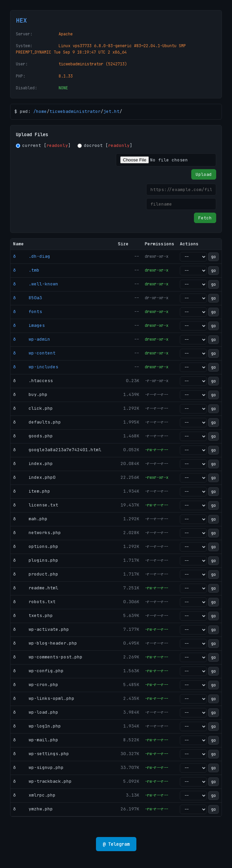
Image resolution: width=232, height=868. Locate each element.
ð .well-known (36, 284)
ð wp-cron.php (36, 685)
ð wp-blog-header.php (45, 643)
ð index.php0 (34, 477)
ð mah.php (30, 519)
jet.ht (111, 111)
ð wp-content (34, 353)
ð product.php (36, 574)
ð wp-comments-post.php (48, 657)
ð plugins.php (36, 560)
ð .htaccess (33, 381)
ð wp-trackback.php (42, 781)
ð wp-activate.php (41, 629)
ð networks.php (37, 533)
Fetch (205, 218)
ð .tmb (26, 270)
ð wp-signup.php (38, 767)
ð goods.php (33, 436)
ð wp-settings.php (41, 754)
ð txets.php (33, 615)
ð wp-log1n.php (37, 726)
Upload (204, 174)
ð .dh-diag (32, 256)
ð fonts (28, 312)
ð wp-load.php (36, 712)
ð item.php (32, 491)
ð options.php (36, 546)
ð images (29, 325)
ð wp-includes (36, 367)
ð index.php (33, 463)
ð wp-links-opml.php (44, 698)
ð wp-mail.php (36, 740)
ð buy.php (30, 394)
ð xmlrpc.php (34, 795)
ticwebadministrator (75, 111)
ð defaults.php (37, 422)
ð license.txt (36, 505)
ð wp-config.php (38, 671)
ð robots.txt (34, 602)
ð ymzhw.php (33, 809)
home (41, 111)
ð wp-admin (32, 339)
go (213, 257)
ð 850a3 (28, 298)
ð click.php (33, 408)
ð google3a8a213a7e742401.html (57, 450)
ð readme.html (36, 588)
